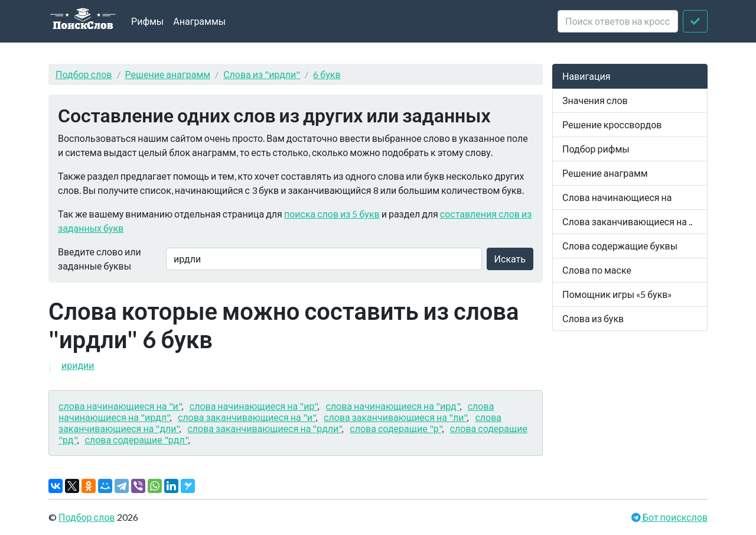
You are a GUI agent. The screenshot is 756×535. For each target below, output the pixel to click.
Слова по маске (597, 270)
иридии (78, 365)
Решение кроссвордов (612, 124)
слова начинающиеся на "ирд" (392, 406)
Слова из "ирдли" (262, 74)
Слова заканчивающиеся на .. (627, 221)
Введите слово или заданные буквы (100, 259)
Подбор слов (84, 74)
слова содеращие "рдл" (136, 440)
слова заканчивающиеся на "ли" (395, 417)
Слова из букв (593, 318)
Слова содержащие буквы (620, 246)
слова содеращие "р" (395, 428)
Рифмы (147, 21)
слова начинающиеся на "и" (120, 406)
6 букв (327, 74)
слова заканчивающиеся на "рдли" (264, 428)
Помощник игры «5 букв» (617, 294)
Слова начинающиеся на (617, 197)
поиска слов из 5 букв (332, 214)
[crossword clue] (618, 21)
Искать (510, 259)
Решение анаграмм (168, 74)
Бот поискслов (674, 517)
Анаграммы (199, 21)
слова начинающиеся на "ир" (254, 406)
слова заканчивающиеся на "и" (247, 417)
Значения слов (595, 100)
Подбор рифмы (596, 149)
